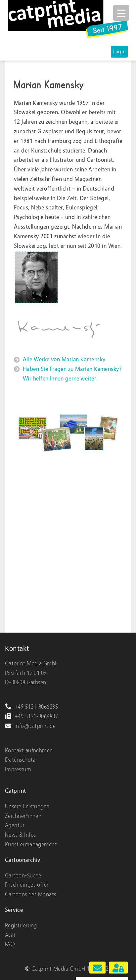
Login (119, 52)
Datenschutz (20, 760)
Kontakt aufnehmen (29, 751)
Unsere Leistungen (27, 806)
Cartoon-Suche (23, 876)
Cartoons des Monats (31, 894)
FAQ (10, 944)
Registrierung (21, 926)
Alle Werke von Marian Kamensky (64, 359)
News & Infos (20, 835)
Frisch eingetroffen (27, 885)
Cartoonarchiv (23, 860)
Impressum (18, 769)
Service (14, 910)
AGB (10, 935)
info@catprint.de (30, 726)
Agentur (15, 825)
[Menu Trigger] (121, 13)
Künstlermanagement (31, 845)
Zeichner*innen (23, 816)
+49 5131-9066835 (31, 707)
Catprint (16, 791)
